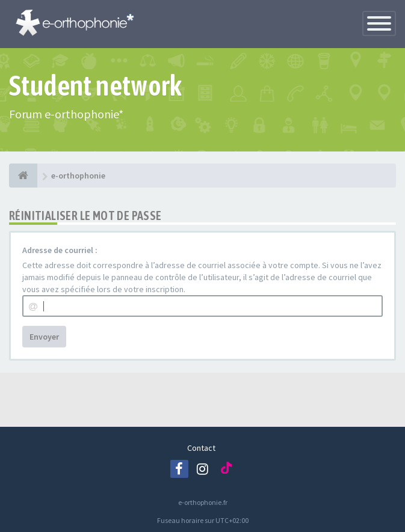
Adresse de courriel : (60, 250)
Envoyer (44, 337)
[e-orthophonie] (23, 176)
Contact (201, 448)
